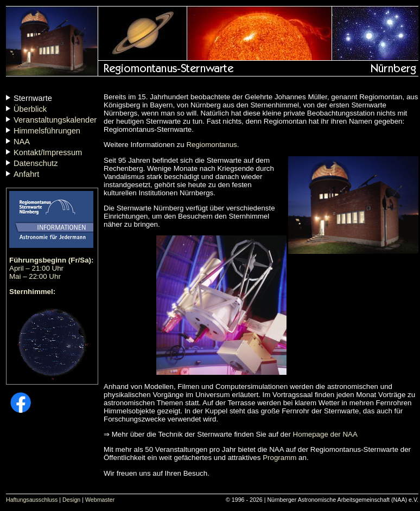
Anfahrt (26, 174)
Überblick (30, 109)
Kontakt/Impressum (48, 152)
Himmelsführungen (47, 131)
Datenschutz (36, 163)
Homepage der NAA (325, 434)
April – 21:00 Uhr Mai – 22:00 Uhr (52, 269)
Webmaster (100, 500)
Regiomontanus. (212, 145)
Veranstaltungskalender (55, 120)
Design (71, 500)
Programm (279, 458)
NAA (22, 142)
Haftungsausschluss (32, 500)
